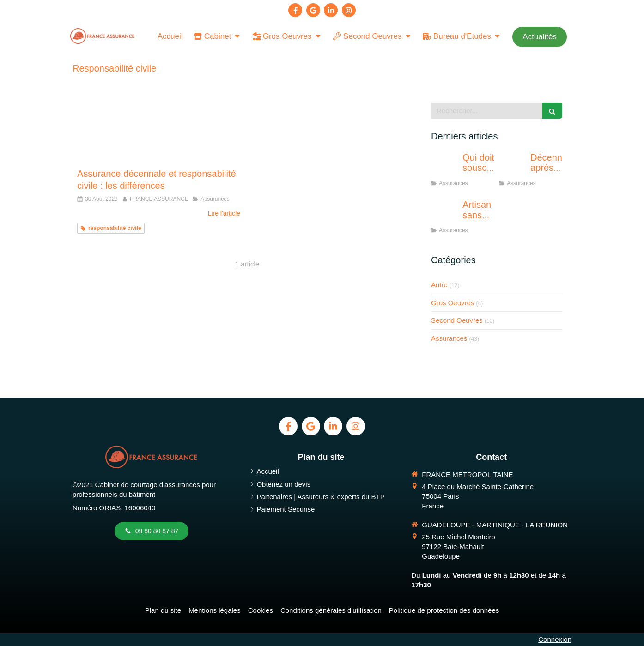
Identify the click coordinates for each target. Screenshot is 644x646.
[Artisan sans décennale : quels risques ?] (445, 214)
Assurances (449, 338)
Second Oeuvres (457, 320)
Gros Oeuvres (453, 303)
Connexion (555, 639)
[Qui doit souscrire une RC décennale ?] (445, 167)
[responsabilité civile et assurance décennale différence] (159, 130)
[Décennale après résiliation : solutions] (513, 167)
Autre (439, 285)
